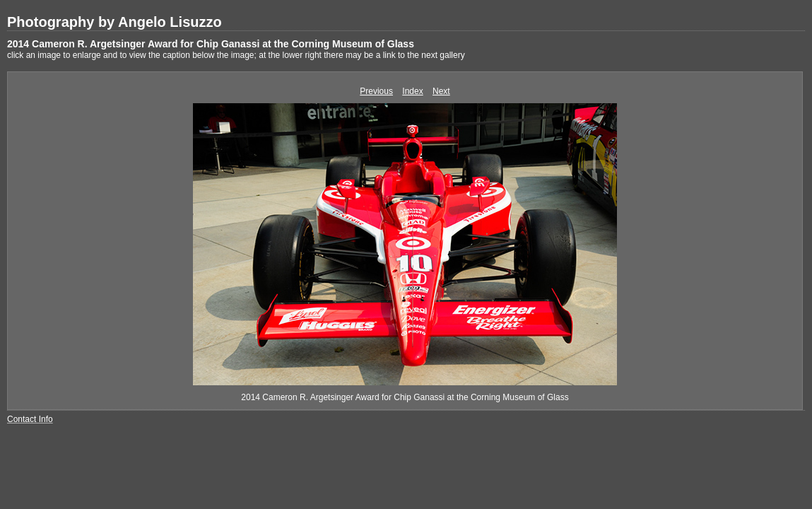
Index (412, 91)
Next (441, 91)
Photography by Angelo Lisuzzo (114, 22)
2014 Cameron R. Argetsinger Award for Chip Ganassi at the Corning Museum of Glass (211, 44)
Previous (376, 91)
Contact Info (30, 419)
